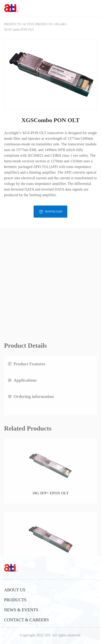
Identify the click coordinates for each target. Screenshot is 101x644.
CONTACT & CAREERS (26, 620)
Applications (25, 458)
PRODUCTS (12, 24)
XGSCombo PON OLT (19, 29)
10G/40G (60, 24)
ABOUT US (15, 590)
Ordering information (34, 474)
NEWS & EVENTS (21, 610)
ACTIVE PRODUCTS (38, 24)
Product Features (29, 442)
